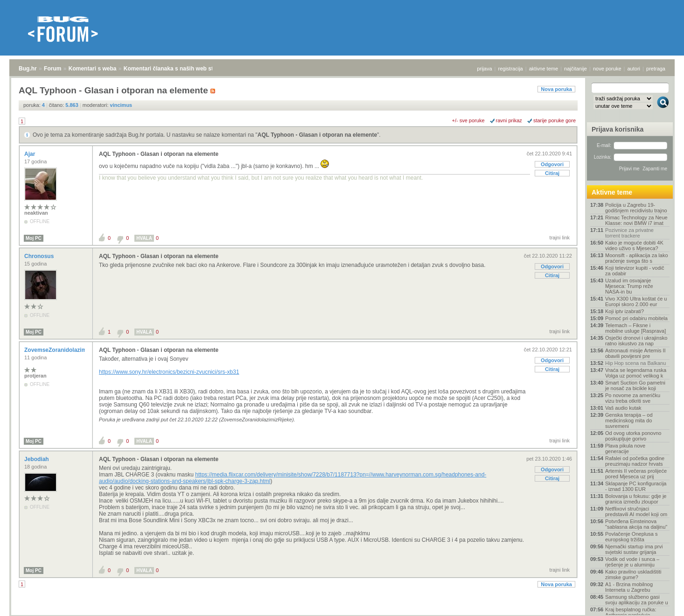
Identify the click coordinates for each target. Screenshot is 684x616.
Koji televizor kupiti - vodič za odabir (635, 271)
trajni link (560, 238)
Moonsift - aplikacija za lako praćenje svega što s (637, 258)
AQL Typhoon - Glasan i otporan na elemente (317, 135)
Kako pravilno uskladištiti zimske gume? (633, 574)
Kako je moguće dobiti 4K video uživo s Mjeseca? (634, 245)
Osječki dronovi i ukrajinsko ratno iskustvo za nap (636, 341)
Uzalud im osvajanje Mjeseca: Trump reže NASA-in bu (629, 286)
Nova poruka (556, 89)
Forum (52, 69)
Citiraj (552, 173)
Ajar (31, 154)
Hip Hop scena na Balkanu (635, 363)
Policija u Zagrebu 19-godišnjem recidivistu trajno (636, 208)
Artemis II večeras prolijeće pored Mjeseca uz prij (636, 474)
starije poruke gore (555, 120)
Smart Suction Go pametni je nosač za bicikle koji (635, 385)
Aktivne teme (612, 192)
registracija (511, 69)
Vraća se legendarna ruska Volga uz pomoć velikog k (636, 373)
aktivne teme (544, 69)
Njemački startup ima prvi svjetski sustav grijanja (634, 549)
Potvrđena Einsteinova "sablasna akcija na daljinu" (636, 524)
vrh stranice (659, 602)
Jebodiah (37, 459)
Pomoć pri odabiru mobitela (636, 318)
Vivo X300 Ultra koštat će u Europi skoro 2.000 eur (636, 301)
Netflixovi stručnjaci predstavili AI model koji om (636, 511)
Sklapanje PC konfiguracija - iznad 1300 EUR (636, 486)
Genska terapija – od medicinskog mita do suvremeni (629, 420)
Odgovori (552, 164)
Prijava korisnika (618, 129)
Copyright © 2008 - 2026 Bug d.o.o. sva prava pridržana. (342, 613)
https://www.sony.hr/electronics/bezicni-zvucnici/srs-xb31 (169, 372)
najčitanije (576, 69)
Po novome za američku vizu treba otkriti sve (633, 398)
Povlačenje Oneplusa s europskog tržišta (632, 537)
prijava (484, 69)
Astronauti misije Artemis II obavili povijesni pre (635, 353)
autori (634, 69)
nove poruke (607, 69)
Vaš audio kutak (623, 408)
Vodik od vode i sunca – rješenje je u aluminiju (632, 562)
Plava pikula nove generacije (625, 448)
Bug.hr (28, 69)
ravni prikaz (509, 120)
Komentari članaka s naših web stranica (177, 69)
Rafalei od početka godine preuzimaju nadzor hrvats (635, 461)
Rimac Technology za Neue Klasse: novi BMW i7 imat (636, 220)
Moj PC (34, 238)
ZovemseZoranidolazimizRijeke (66, 350)
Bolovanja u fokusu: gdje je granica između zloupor (636, 499)
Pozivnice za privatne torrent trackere (629, 233)
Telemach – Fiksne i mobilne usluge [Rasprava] (635, 328)
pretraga (656, 69)
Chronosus (40, 256)
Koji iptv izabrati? (625, 311)
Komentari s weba (93, 69)
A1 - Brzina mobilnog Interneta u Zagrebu (629, 587)
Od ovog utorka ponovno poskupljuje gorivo (633, 436)
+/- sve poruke (468, 120)
